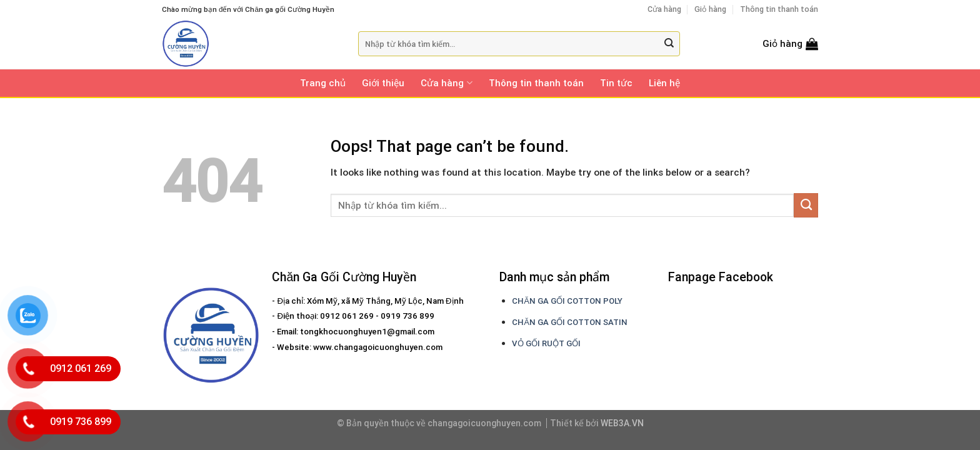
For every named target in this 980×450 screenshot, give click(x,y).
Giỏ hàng (710, 9)
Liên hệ (664, 83)
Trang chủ (323, 83)
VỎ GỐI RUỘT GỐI (546, 343)
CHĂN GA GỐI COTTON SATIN (570, 322)
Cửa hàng (664, 9)
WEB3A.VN (622, 423)
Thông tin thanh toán (779, 9)
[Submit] (669, 44)
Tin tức (616, 83)
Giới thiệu (383, 83)
